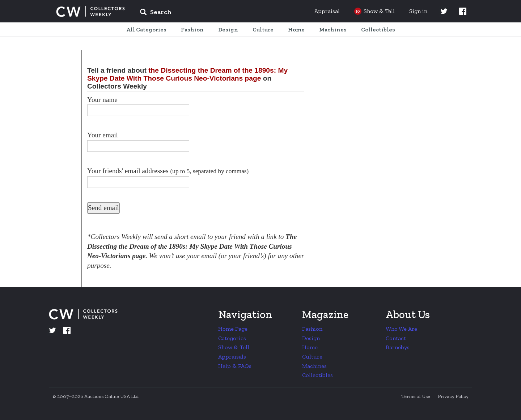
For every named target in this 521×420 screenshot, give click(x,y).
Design (311, 338)
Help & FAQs (235, 366)
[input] (208, 13)
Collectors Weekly (90, 12)
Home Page (233, 329)
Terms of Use (416, 396)
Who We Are (401, 329)
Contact (396, 338)
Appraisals (232, 357)
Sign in (418, 11)
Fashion (312, 329)
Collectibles (317, 375)
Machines (314, 366)
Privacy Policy (453, 396)
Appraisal (327, 11)
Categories (232, 338)
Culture (312, 357)
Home (310, 347)
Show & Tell (234, 347)
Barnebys (398, 347)
